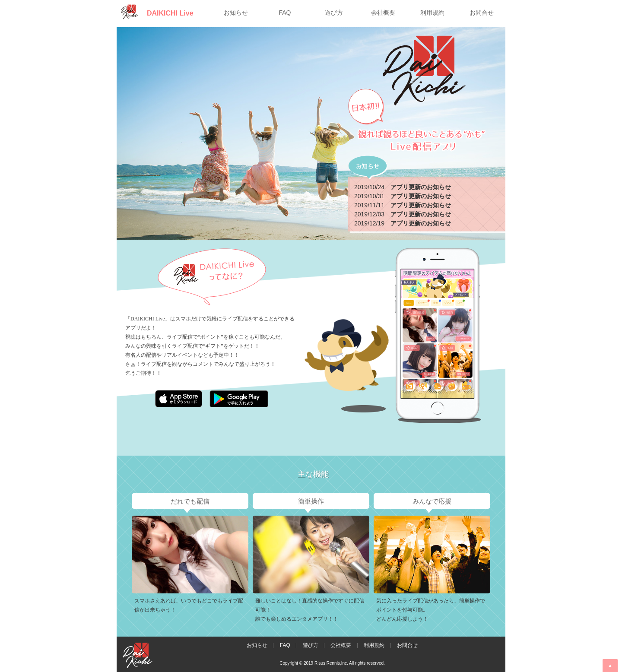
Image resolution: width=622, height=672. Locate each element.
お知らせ (257, 645)
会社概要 (341, 645)
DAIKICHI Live (170, 13)
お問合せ (407, 645)
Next (498, 558)
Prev (124, 558)
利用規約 (374, 645)
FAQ (285, 645)
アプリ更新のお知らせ (421, 187)
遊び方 (311, 645)
